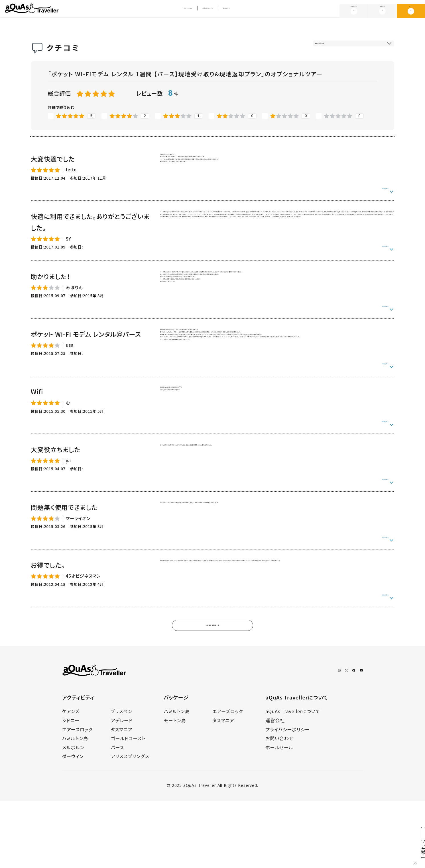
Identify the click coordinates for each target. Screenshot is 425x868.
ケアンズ (71, 778)
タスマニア (122, 796)
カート (411, 11)
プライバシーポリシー (287, 796)
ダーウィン (73, 823)
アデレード (122, 787)
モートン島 (175, 787)
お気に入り (354, 11)
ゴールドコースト (128, 805)
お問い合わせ (279, 805)
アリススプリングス (130, 823)
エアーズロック (77, 796)
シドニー (71, 787)
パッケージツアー (210, 11)
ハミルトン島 (75, 805)
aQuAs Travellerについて (293, 778)
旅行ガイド (249, 11)
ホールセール (279, 814)
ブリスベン (122, 778)
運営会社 (275, 787)
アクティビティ (168, 11)
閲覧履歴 (382, 11)
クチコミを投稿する (212, 690)
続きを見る (378, 192)
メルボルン (73, 814)
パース (118, 814)
